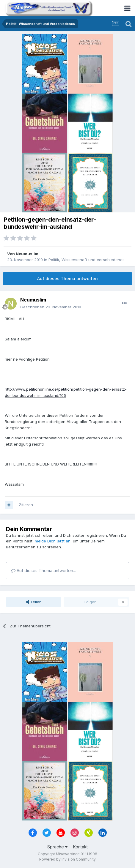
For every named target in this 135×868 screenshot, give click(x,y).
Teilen (34, 602)
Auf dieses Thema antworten (67, 278)
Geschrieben (51, 307)
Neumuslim (27, 254)
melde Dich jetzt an (53, 541)
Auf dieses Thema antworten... (44, 570)
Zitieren (26, 505)
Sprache (57, 847)
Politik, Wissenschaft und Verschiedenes (87, 260)
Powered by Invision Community (67, 859)
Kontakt (80, 847)
